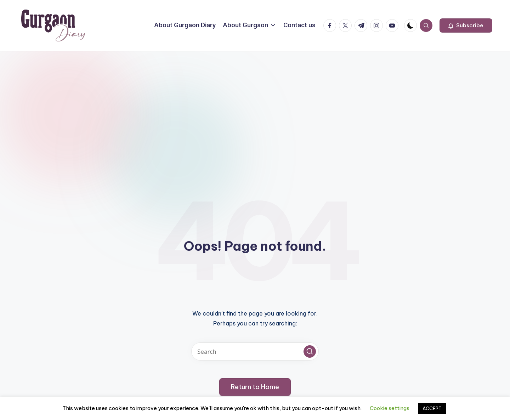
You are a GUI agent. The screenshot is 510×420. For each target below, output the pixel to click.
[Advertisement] (255, 104)
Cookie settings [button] (390, 408)
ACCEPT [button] (432, 408)
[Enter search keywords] (255, 351)
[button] (466, 25)
